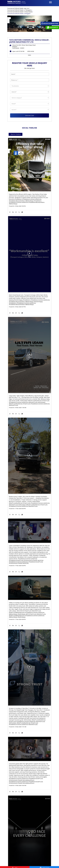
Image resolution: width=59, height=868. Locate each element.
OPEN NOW (31, 53)
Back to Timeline (16, 135)
